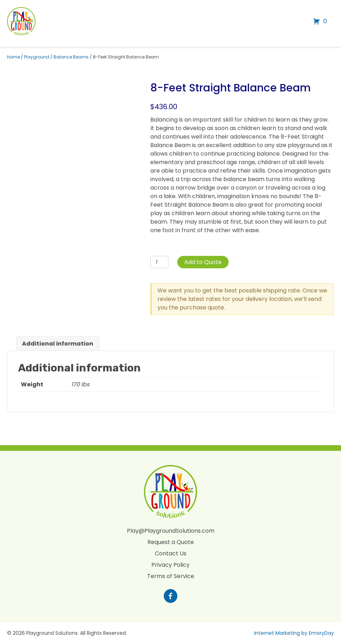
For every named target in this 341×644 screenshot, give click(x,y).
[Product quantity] (159, 262)
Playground (37, 57)
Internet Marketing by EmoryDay (294, 633)
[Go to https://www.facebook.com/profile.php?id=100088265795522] (170, 597)
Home (13, 57)
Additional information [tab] (58, 344)
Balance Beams (71, 57)
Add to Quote (203, 262)
